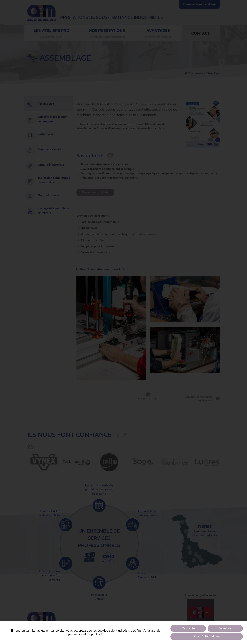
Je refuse (225, 628)
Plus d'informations (207, 636)
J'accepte (188, 628)
